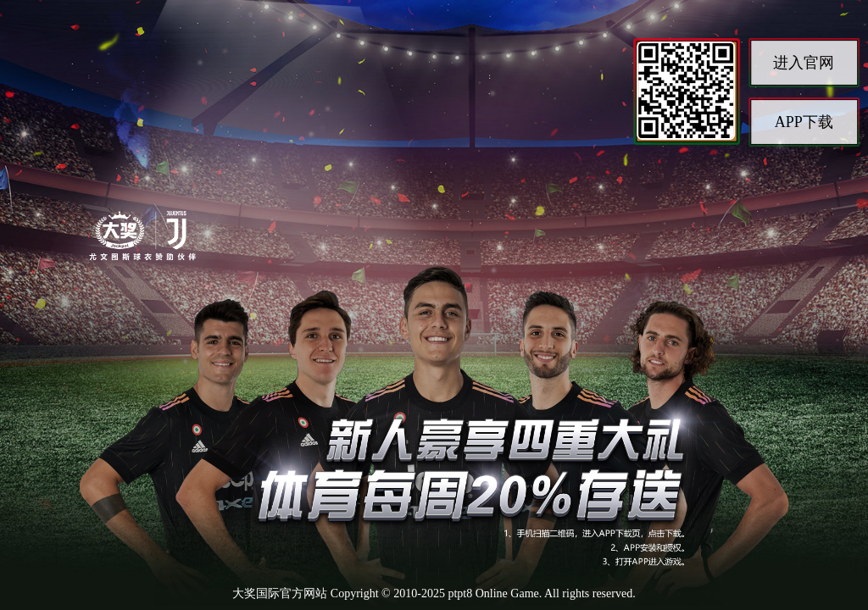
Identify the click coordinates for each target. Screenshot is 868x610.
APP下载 (804, 122)
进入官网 (804, 63)
